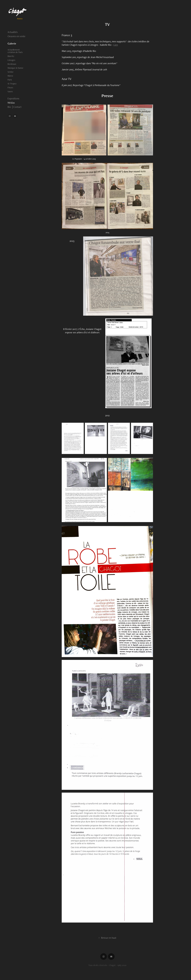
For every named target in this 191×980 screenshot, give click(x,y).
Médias (11, 103)
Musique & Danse (15, 68)
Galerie (12, 43)
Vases (10, 91)
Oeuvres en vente (16, 36)
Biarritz (11, 56)
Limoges (11, 60)
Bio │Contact (15, 107)
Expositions (13, 98)
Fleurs (10, 88)
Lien (116, 45)
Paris (10, 80)
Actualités (13, 32)
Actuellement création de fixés (15, 51)
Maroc (10, 76)
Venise (11, 72)
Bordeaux (12, 64)
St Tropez (12, 84)
